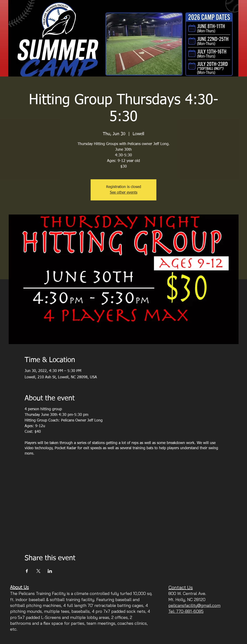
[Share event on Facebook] (27, 571)
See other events (124, 193)
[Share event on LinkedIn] (50, 571)
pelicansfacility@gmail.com (194, 605)
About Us (19, 587)
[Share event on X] (38, 571)
